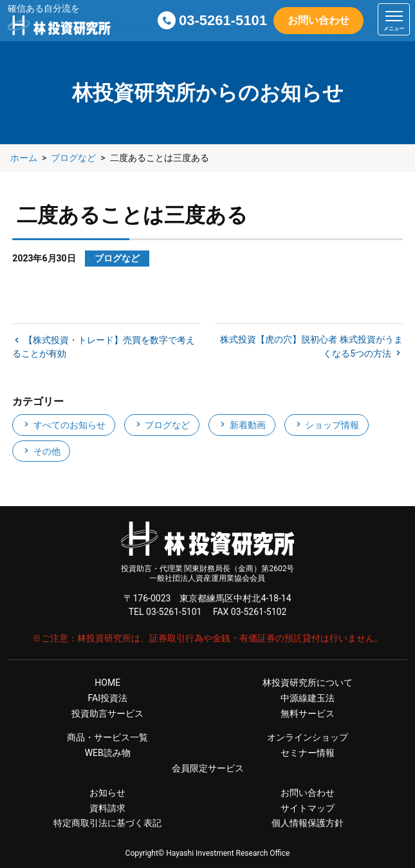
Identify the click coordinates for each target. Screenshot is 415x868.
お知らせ (107, 793)
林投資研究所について (308, 683)
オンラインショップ (308, 737)
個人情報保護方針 (308, 823)
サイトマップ (308, 808)
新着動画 (242, 425)
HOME (107, 683)
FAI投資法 (107, 698)
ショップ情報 (327, 425)
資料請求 (107, 808)
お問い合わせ (318, 20)
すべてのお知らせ (63, 425)
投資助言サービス (107, 713)
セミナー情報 (308, 753)
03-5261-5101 (223, 21)
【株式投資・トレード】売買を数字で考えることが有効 (103, 347)
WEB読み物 (108, 753)
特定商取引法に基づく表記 (107, 823)
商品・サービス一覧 (107, 737)
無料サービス (308, 713)
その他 (41, 451)
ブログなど (162, 425)
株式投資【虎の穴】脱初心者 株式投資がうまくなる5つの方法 (311, 346)
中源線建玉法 (308, 698)
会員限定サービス (208, 768)
